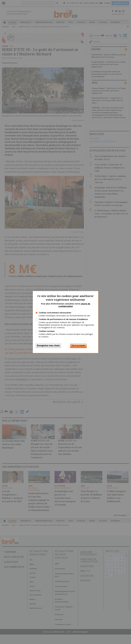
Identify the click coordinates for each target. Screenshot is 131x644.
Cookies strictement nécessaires (55, 313)
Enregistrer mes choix (48, 345)
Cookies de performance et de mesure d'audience (63, 319)
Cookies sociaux (47, 331)
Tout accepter (78, 345)
